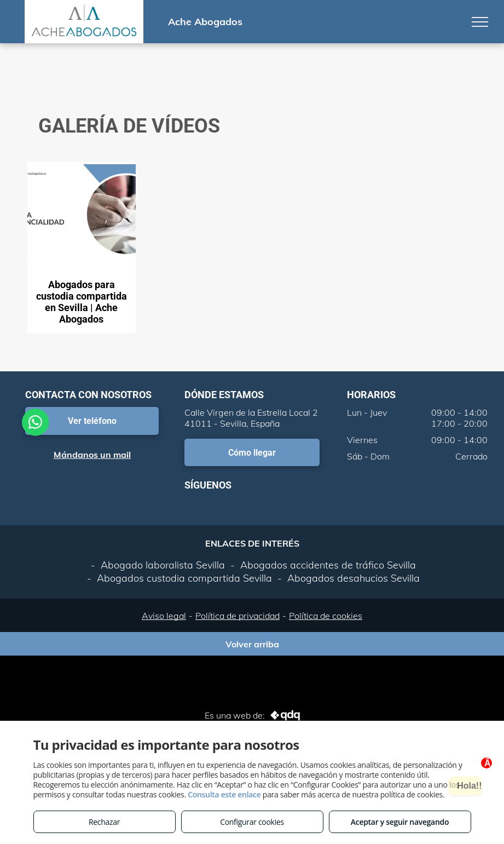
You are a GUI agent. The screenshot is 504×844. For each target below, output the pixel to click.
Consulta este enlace (224, 794)
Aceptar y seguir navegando (400, 822)
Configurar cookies (252, 822)
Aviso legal (164, 616)
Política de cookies (326, 616)
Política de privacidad (237, 616)
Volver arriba (252, 644)
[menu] (480, 22)
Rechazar (104, 822)
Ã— (490, 763)
